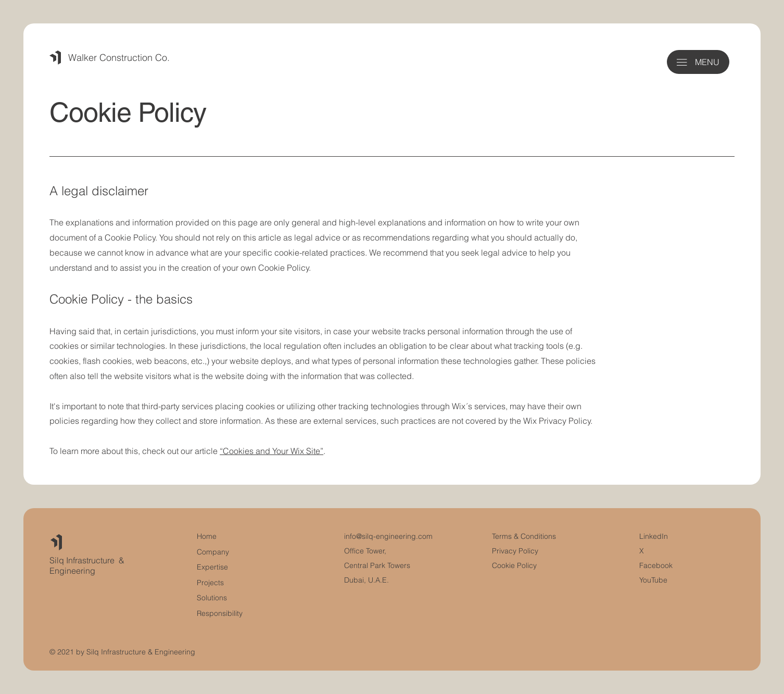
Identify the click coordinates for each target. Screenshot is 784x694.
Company (213, 552)
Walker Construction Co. (119, 58)
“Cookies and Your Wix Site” (271, 451)
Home (207, 536)
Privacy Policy (515, 551)
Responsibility (220, 613)
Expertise (212, 567)
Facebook (656, 565)
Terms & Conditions (525, 536)
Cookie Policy (514, 565)
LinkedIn (654, 536)
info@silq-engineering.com (388, 536)
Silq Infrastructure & (87, 560)
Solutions (212, 598)
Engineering (72, 571)
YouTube (653, 580)
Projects (210, 583)
